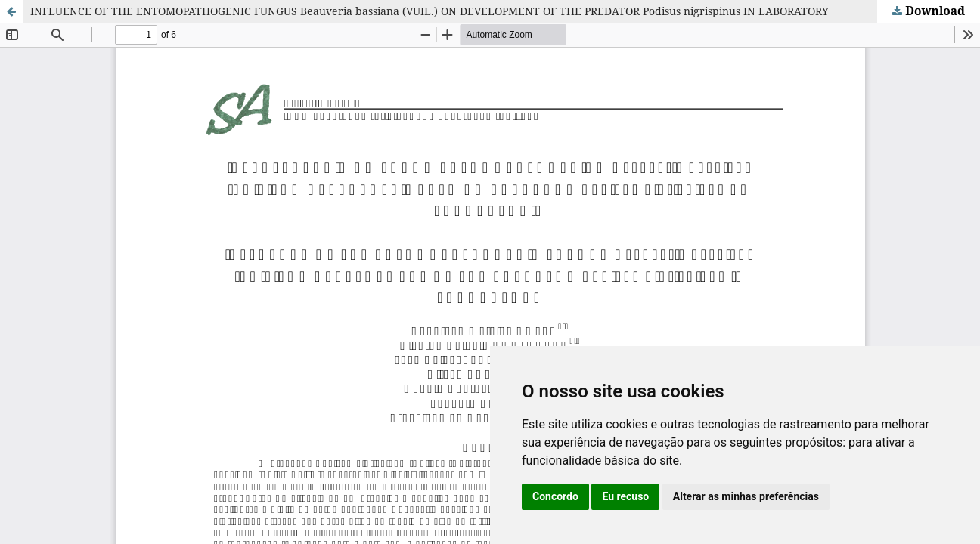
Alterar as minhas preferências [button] (746, 496)
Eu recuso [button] (625, 496)
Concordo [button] (555, 496)
